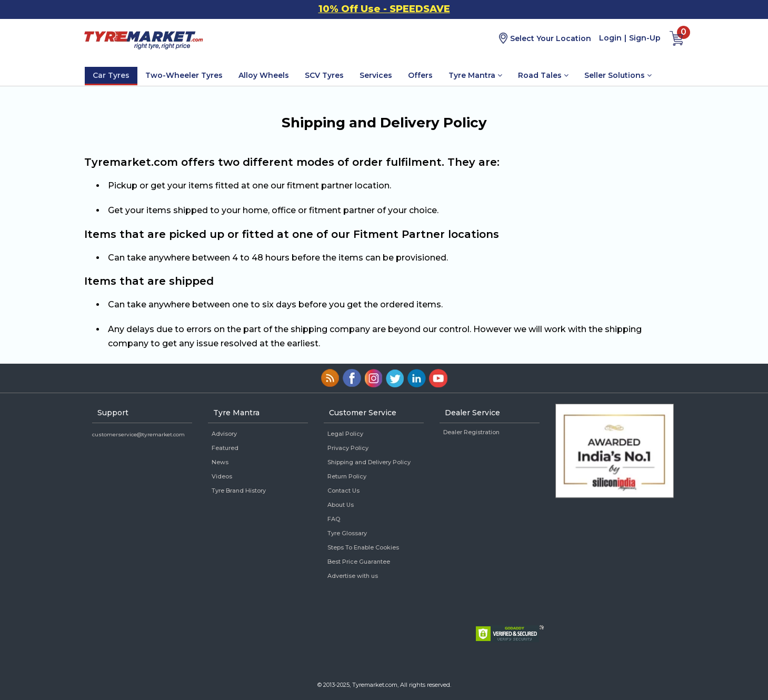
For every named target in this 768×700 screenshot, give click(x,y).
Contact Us (343, 491)
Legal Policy (345, 434)
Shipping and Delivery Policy (369, 462)
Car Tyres (111, 75)
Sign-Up (645, 38)
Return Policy (347, 476)
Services (376, 75)
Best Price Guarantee (359, 562)
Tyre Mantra (475, 75)
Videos (222, 476)
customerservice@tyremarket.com (138, 434)
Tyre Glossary (347, 533)
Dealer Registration (471, 432)
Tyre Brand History (239, 491)
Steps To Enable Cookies (363, 547)
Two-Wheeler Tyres (184, 75)
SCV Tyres (324, 75)
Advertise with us (353, 576)
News (220, 462)
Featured (225, 448)
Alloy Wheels (264, 75)
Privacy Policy (348, 448)
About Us (341, 505)
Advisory (224, 434)
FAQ (334, 519)
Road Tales (543, 75)
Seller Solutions (618, 75)
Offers (420, 75)
